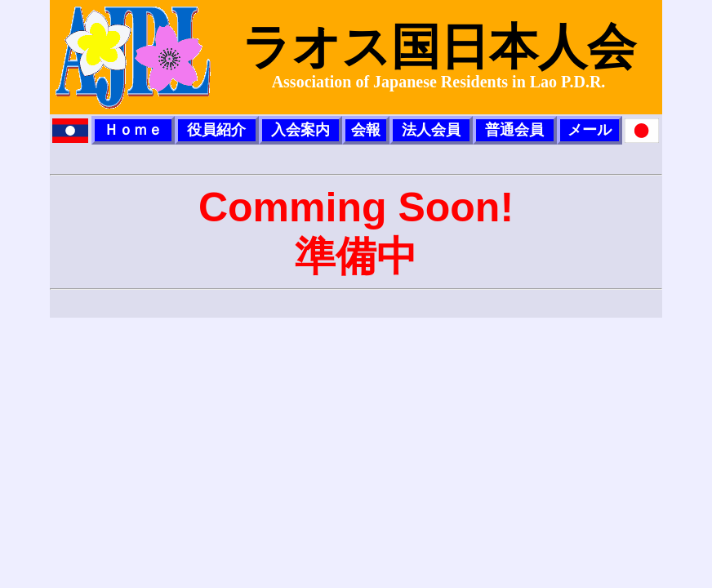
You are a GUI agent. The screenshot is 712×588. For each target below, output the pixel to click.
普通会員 (514, 130)
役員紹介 (216, 130)
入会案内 (300, 130)
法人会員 (431, 130)
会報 (366, 130)
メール (590, 130)
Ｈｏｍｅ (133, 130)
